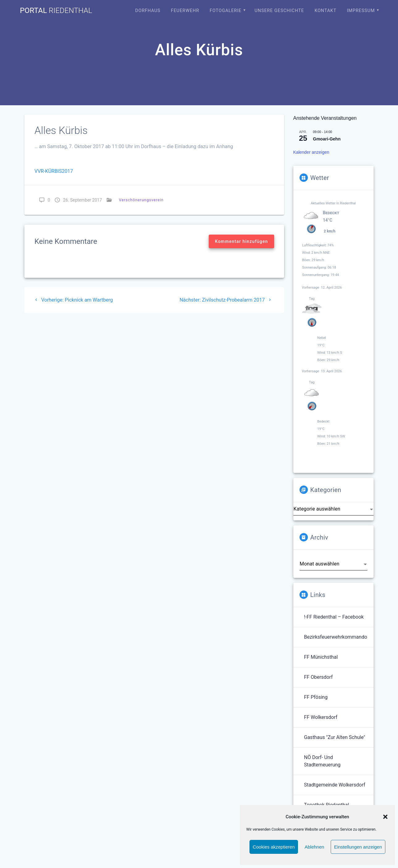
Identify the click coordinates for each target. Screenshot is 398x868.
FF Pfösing (316, 697)
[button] (385, 817)
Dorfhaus (148, 11)
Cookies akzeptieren (274, 847)
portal (56, 10)
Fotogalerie (226, 11)
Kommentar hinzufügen (241, 241)
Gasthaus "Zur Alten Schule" (335, 737)
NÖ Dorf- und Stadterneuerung (322, 761)
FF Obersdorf (318, 677)
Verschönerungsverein (141, 200)
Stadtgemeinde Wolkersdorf (335, 785)
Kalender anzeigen (311, 152)
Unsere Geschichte (279, 11)
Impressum (361, 11)
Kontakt (326, 11)
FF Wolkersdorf (321, 717)
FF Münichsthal (321, 657)
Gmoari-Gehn (327, 139)
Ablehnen (314, 847)
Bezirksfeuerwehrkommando (336, 637)
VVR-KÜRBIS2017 (54, 171)
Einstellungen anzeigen (358, 847)
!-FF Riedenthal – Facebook (334, 617)
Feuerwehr (185, 11)
